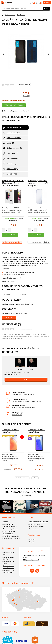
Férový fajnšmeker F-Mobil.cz (38, 522)
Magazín (32, 542)
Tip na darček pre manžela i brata (9, 571)
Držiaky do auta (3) (12, 148)
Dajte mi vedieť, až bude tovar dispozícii (15, 111)
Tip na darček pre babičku (9, 558)
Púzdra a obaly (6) (12, 128)
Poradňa (32, 540)
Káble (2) (8, 143)
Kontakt (6, 522)
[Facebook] (32, 571)
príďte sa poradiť (17, 415)
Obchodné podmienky (10, 527)
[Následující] (49, 54)
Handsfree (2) (10, 159)
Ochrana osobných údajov (11, 538)
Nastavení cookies (35, 529)
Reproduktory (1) (11, 169)
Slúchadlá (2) (10, 164)
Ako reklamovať (8, 534)
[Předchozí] (3, 54)
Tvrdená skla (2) (11, 133)
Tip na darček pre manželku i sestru (9, 567)
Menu (47, 3)
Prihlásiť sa (22, 338)
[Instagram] (37, 571)
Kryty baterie (21, 15)
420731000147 (17, 373)
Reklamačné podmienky (11, 529)
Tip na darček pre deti (9, 554)
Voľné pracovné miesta (36, 527)
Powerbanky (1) (11, 153)
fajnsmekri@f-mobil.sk (12, 375)
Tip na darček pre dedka (9, 562)
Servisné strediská (9, 531)
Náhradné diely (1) (12, 138)
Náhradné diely (10, 15)
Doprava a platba (9, 524)
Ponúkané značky (35, 524)
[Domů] (3, 15)
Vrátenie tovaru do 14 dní (11, 536)
